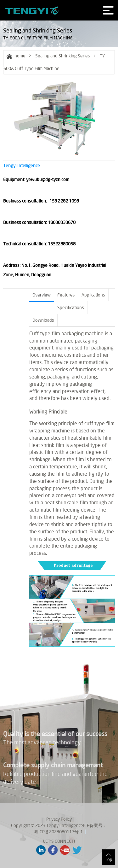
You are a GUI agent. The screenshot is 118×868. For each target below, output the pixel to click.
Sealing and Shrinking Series (63, 56)
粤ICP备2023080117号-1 (58, 832)
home (16, 56)
